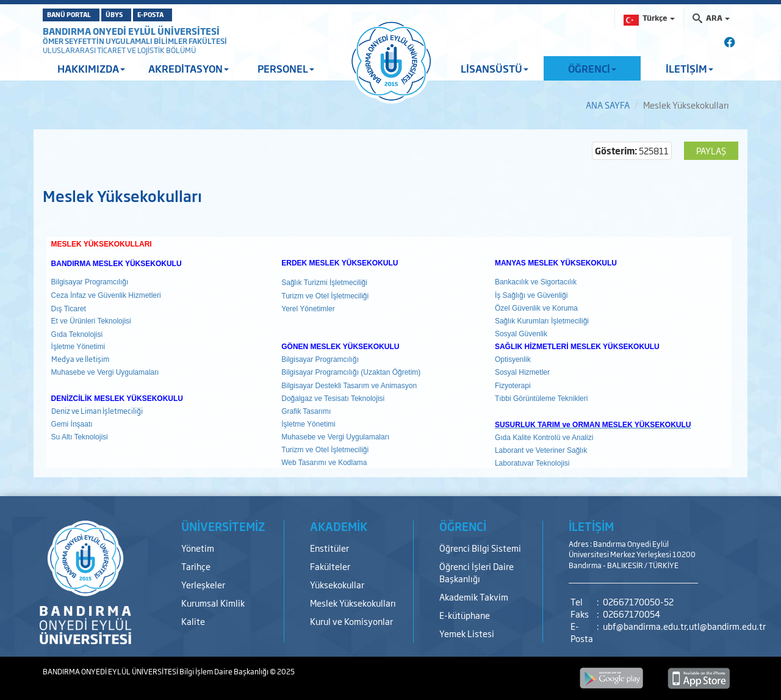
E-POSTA (199, 15)
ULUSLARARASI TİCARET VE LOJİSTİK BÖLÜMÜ (119, 50)
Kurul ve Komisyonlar (351, 621)
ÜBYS (142, 15)
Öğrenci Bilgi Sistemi (480, 548)
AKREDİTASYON (189, 68)
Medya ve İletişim (80, 359)
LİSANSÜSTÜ (495, 68)
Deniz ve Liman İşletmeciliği (97, 411)
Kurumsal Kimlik (213, 603)
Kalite (193, 621)
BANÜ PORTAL (78, 15)
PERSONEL (286, 68)
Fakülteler (330, 566)
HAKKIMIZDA (91, 68)
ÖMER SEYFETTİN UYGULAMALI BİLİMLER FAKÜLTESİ (135, 41)
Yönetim (198, 548)
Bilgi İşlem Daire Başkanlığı (225, 671)
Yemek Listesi (467, 633)
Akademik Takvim (474, 597)
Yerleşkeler (203, 584)
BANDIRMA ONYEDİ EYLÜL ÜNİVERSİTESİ (131, 31)
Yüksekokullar (337, 584)
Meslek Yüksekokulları (353, 603)
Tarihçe (196, 566)
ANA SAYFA (608, 105)
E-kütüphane (465, 615)
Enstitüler (329, 548)
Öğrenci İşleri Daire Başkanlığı (477, 572)
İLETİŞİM (689, 68)
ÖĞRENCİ (592, 68)
